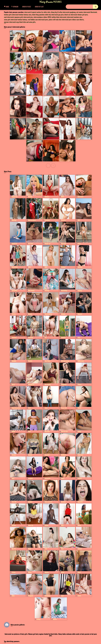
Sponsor (15, 7)
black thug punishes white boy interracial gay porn (48, 15)
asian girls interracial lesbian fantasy (16, 20)
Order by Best (27, 7)
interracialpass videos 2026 (42, 17)
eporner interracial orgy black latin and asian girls (20, 22)
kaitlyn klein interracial (59, 17)
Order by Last (39, 7)
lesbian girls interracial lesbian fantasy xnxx (18, 15)
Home (7, 7)
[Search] (82, 7)
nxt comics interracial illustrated (87, 12)
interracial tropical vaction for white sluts (37, 12)
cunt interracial (9, 17)
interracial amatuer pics (74, 17)
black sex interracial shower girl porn (76, 15)
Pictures (50, 2)
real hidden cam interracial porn (38, 20)
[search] (96, 7)
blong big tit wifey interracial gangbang (63, 12)
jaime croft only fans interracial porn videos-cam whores (66, 20)
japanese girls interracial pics (24, 17)
